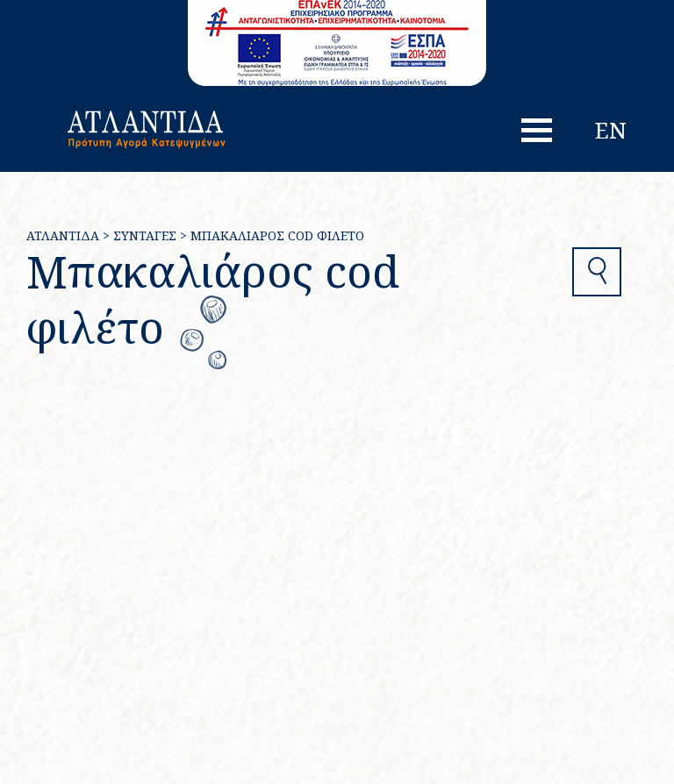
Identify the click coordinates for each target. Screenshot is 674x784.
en (611, 130)
